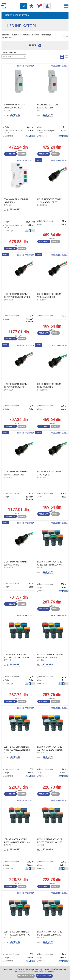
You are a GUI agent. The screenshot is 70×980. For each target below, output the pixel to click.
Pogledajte (10, 154)
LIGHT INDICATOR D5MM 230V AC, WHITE (16, 563)
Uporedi (22, 154)
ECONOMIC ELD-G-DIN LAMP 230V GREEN (14, 106)
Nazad (66, 36)
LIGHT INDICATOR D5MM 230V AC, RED (49, 473)
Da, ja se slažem (44, 976)
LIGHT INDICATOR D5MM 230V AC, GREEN (49, 386)
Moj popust (31, 6)
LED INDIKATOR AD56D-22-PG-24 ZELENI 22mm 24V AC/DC (50, 933)
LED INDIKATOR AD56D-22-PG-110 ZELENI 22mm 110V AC (17, 933)
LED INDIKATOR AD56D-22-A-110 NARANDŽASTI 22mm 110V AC (17, 748)
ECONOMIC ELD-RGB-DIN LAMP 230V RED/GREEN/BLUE (16, 201)
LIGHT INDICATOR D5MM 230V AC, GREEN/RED (16, 473)
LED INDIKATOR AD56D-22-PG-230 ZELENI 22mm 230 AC (50, 841)
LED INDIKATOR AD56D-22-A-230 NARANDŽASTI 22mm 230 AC (17, 841)
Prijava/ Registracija (46, 6)
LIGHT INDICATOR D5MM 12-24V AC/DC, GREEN (49, 201)
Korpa (39, 6)
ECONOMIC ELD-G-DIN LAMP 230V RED (48, 106)
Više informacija (26, 976)
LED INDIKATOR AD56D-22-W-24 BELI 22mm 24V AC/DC (50, 656)
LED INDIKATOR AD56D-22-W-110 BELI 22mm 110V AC (17, 656)
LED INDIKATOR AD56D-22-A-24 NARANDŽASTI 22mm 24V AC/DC (50, 748)
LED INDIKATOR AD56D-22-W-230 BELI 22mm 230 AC (50, 563)
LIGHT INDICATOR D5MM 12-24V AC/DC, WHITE (16, 386)
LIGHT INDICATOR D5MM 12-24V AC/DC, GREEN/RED (17, 295)
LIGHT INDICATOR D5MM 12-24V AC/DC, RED (49, 295)
